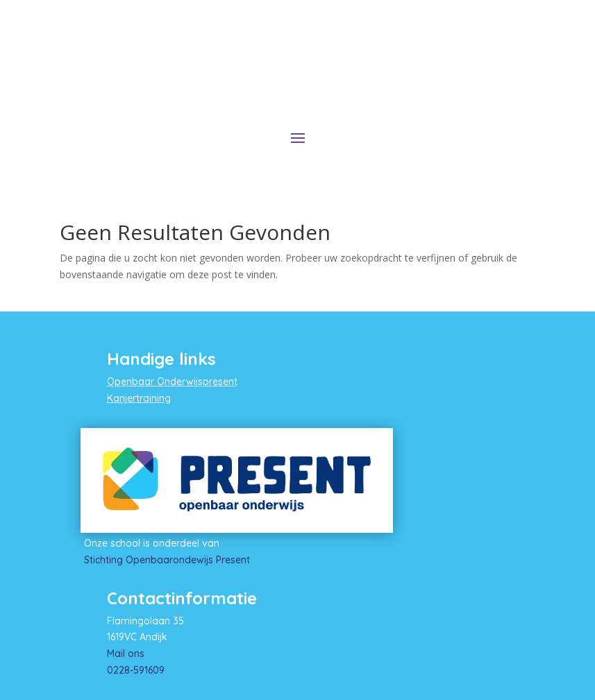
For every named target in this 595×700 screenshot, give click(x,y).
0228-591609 (136, 670)
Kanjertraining (139, 398)
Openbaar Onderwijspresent (172, 382)
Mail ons (126, 654)
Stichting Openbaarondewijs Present (167, 560)
